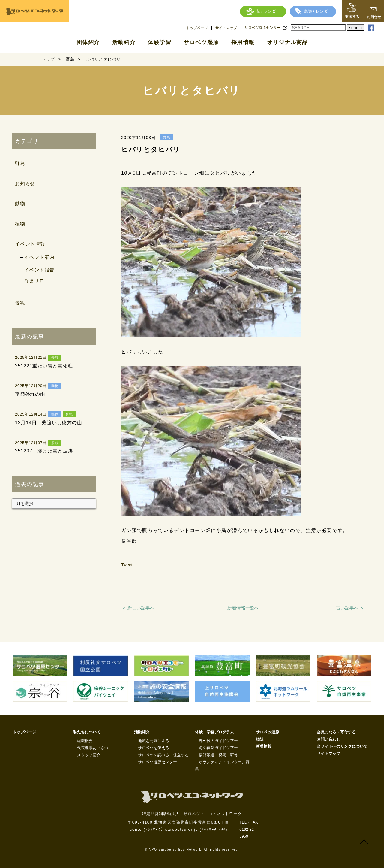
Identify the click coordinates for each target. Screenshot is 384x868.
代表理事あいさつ (93, 748)
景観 (20, 303)
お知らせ (25, 184)
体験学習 (160, 42)
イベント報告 (39, 270)
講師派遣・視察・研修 (218, 755)
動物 (20, 204)
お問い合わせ (328, 739)
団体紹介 (88, 42)
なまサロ (34, 281)
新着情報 (264, 746)
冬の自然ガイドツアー (218, 748)
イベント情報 (30, 244)
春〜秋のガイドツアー (218, 741)
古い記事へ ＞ (350, 608)
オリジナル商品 (288, 42)
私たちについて (87, 732)
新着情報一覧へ (243, 608)
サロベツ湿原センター (262, 28)
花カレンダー (263, 11)
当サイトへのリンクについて (342, 746)
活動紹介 (124, 42)
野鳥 (20, 163)
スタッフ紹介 (89, 755)
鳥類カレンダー (313, 11)
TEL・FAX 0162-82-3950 (249, 829)
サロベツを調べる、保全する (163, 755)
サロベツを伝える (154, 748)
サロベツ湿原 (201, 42)
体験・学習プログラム (214, 732)
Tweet (127, 565)
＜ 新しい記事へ (138, 608)
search (355, 28)
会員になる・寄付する (336, 732)
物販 (260, 739)
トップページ (197, 28)
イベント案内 (39, 257)
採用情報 (243, 42)
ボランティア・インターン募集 (222, 765)
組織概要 (85, 741)
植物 (20, 224)
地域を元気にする (154, 741)
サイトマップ (226, 28)
